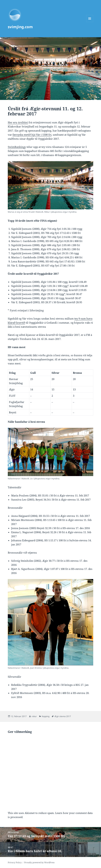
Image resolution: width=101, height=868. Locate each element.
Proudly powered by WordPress (39, 862)
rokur (34, 716)
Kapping (46, 716)
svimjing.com (20, 27)
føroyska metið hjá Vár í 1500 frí (32, 135)
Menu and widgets (90, 22)
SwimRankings (17, 147)
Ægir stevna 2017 (63, 716)
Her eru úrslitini (18, 122)
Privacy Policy (15, 862)
